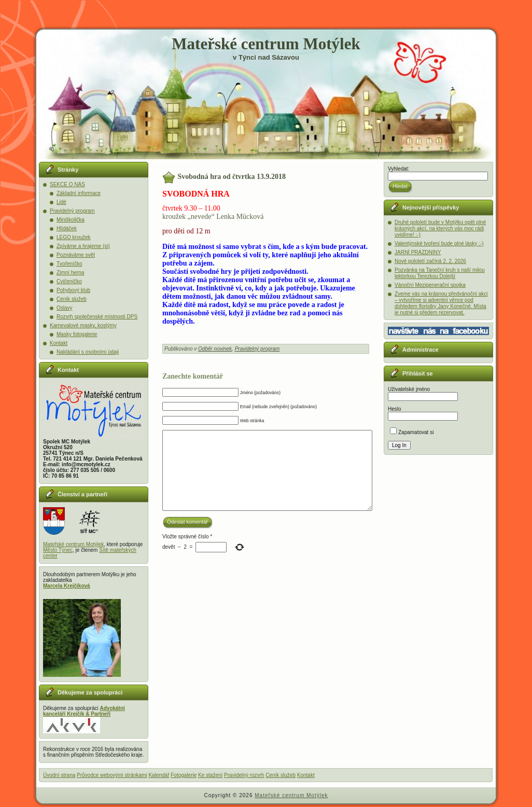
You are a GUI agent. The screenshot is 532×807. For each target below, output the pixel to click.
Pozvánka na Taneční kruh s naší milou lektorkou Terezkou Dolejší (440, 273)
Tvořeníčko (69, 264)
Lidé (61, 202)
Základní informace (79, 193)
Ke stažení (210, 775)
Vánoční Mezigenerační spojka (430, 285)
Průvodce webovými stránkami (112, 775)
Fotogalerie (184, 775)
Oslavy (65, 308)
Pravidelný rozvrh (244, 775)
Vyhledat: (398, 169)
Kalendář (159, 775)
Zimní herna (70, 273)
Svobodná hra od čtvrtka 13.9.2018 (232, 177)
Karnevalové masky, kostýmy (83, 325)
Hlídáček (67, 228)
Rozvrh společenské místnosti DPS (97, 317)
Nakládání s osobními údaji (88, 352)
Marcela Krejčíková (67, 586)
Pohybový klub (73, 290)
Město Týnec (58, 550)
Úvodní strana (59, 775)
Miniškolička (71, 220)
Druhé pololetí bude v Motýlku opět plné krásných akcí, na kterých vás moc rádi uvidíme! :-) (440, 228)
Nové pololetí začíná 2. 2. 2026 (430, 261)
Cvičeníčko (69, 281)
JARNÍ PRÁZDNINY (418, 252)
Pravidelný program (72, 211)
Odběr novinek (215, 349)
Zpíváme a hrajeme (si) (83, 246)
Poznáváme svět (76, 255)
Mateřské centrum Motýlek (266, 44)
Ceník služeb (72, 299)
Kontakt (59, 343)
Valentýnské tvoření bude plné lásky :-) (439, 244)
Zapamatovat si (412, 432)
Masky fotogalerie (77, 334)
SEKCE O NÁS (67, 184)
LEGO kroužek (74, 237)
